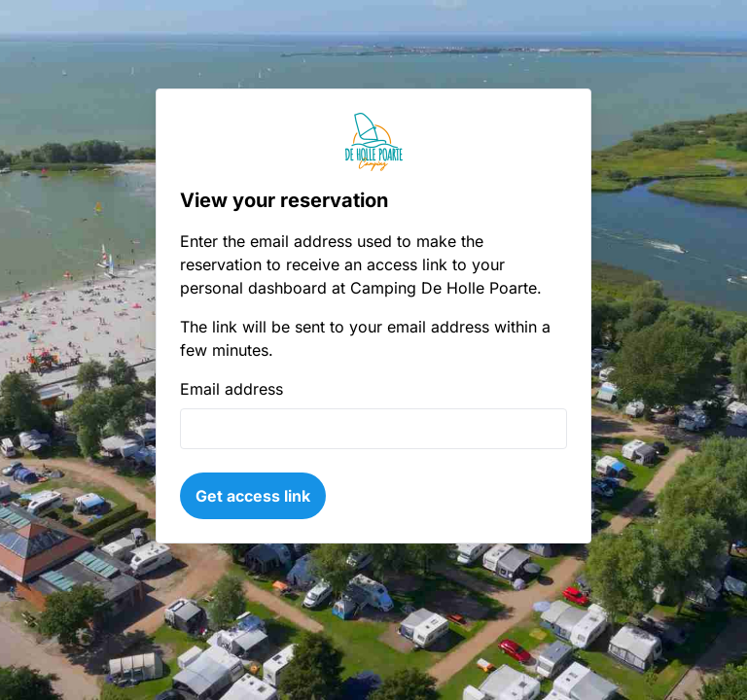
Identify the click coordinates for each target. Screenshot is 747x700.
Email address (231, 389)
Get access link (253, 496)
